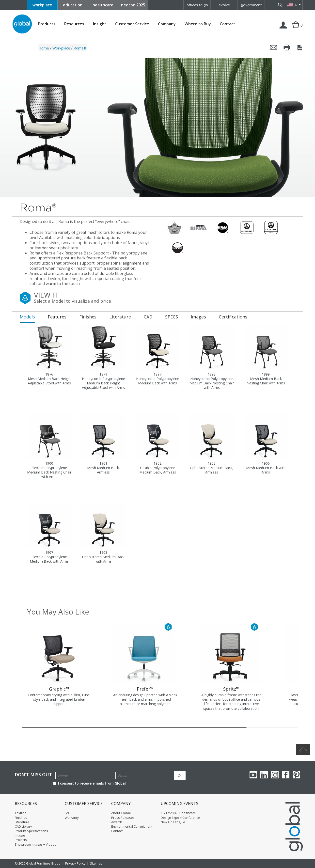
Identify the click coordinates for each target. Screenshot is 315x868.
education (73, 5)
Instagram (275, 775)
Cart (295, 30)
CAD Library (23, 826)
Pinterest (297, 775)
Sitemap (96, 863)
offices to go (197, 5)
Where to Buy (198, 24)
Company (167, 24)
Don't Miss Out (33, 775)
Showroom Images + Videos (35, 844)
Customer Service (132, 24)
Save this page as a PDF (300, 47)
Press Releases (123, 818)
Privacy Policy (75, 863)
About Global (121, 813)
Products (47, 24)
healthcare (103, 5)
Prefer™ (145, 689)
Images (20, 835)
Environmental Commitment (132, 826)
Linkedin (264, 775)
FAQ (68, 813)
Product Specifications (31, 831)
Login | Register (284, 30)
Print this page (287, 47)
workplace (42, 5)
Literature (22, 822)
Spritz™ (231, 689)
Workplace (61, 48)
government (251, 5)
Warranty (72, 818)
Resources (74, 24)
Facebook (286, 775)
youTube (253, 775)
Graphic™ (59, 689)
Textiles (21, 813)
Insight (100, 24)
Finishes (21, 818)
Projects (21, 840)
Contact (228, 24)
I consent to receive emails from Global (89, 783)
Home (44, 48)
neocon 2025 (133, 5)
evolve (224, 5)
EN (296, 5)
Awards (117, 822)
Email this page (274, 47)
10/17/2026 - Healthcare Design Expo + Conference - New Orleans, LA (181, 817)
